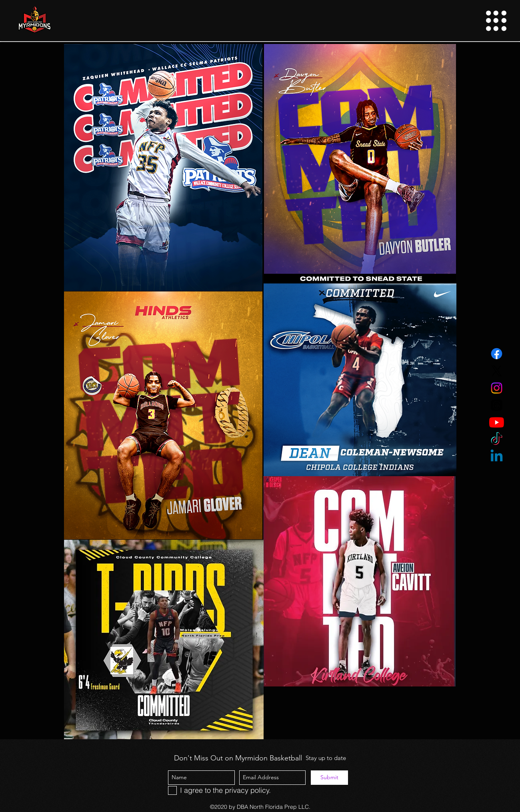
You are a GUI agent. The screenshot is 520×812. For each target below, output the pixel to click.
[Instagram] (497, 388)
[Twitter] (497, 371)
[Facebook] (497, 354)
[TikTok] (497, 440)
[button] (496, 21)
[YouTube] (497, 422)
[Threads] (497, 405)
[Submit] (329, 778)
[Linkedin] (497, 457)
